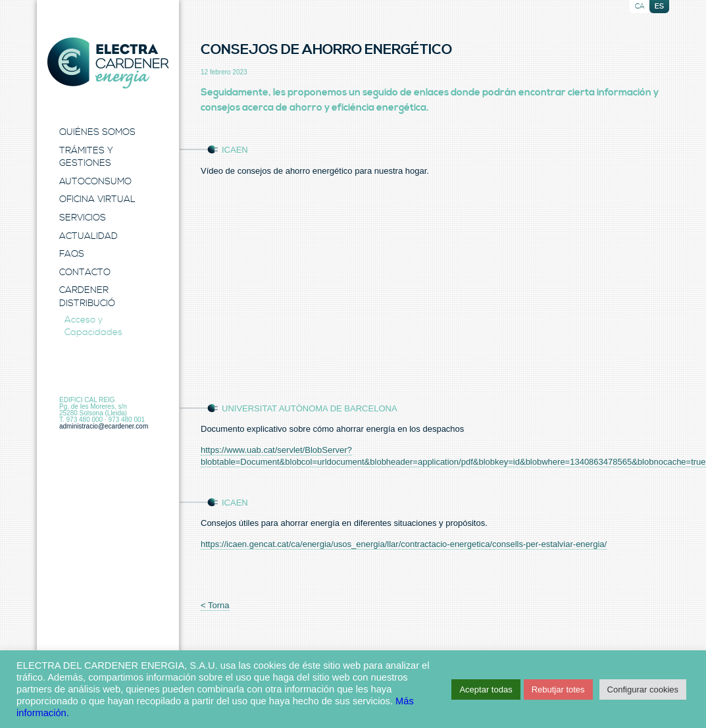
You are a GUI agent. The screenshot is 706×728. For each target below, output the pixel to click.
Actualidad (88, 236)
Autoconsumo (95, 182)
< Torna (215, 605)
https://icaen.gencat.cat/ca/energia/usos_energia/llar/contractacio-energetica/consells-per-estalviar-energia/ (404, 544)
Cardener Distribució (87, 297)
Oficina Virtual (97, 199)
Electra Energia (108, 63)
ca (640, 7)
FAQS (72, 254)
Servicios (83, 218)
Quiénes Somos (97, 132)
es (659, 7)
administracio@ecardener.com (104, 426)
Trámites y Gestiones (86, 157)
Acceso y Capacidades (93, 326)
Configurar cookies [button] (643, 689)
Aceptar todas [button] (486, 689)
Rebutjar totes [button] (558, 689)
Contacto (85, 273)
